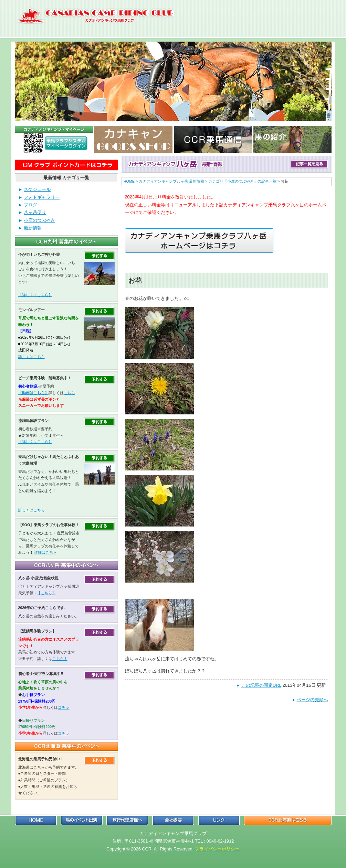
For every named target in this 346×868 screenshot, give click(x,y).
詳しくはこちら (32, 357)
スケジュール (37, 189)
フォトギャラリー (42, 197)
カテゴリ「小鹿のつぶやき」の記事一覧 (242, 181)
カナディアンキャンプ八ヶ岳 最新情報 (171, 181)
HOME (129, 181)
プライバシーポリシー (217, 849)
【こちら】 (46, 593)
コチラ (64, 707)
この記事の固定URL (261, 685)
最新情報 (33, 228)
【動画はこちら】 (33, 393)
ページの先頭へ (312, 700)
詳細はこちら (45, 552)
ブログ (30, 205)
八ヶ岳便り (35, 212)
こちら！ (60, 659)
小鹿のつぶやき (39, 220)
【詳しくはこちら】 (35, 295)
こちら (69, 393)
